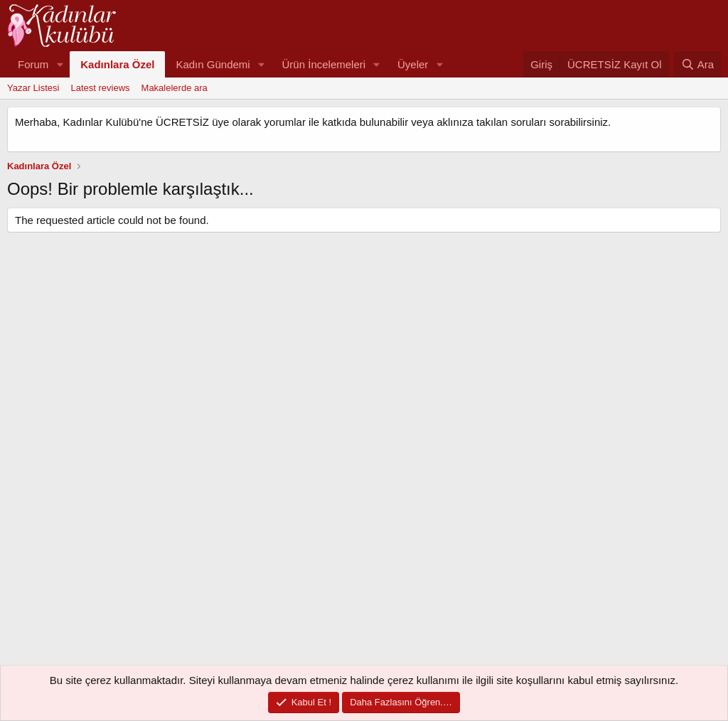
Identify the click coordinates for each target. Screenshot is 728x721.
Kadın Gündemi (213, 64)
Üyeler (413, 64)
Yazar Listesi (33, 88)
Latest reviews (100, 88)
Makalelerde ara (175, 88)
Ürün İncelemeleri (324, 64)
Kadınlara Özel (117, 64)
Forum (33, 64)
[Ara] (697, 64)
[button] (60, 64)
